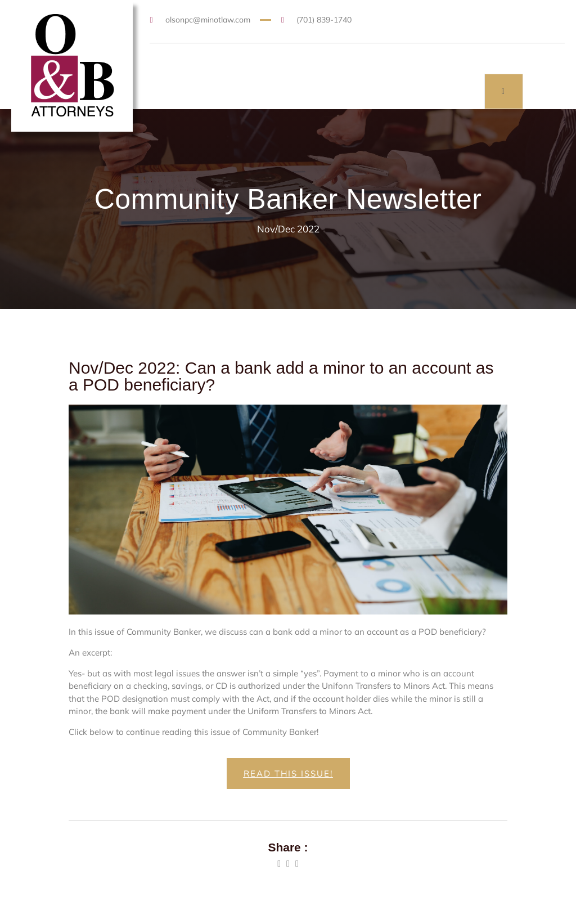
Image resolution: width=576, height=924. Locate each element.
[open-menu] (504, 91)
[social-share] (279, 864)
